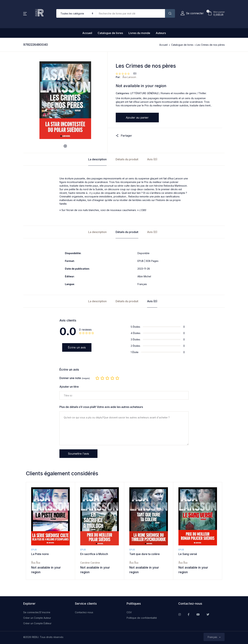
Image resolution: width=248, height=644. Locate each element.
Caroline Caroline (90, 563)
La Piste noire (40, 554)
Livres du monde (139, 33)
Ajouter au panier (137, 118)
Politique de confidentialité (142, 618)
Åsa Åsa (36, 563)
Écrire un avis (77, 347)
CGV (129, 612)
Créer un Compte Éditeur (37, 623)
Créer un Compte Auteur (37, 618)
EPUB (34, 550)
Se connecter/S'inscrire (37, 612)
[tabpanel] (65, 100)
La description (97, 159)
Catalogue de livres (110, 33)
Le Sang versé (188, 554)
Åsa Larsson (130, 77)
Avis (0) (152, 159)
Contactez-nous (84, 612)
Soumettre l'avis (78, 454)
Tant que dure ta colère (144, 554)
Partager (124, 136)
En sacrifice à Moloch (94, 554)
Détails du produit (127, 159)
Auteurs (161, 33)
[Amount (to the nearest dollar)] (131, 13)
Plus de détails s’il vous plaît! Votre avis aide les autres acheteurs (101, 407)
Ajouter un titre (69, 387)
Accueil (87, 33)
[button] (25, 13)
